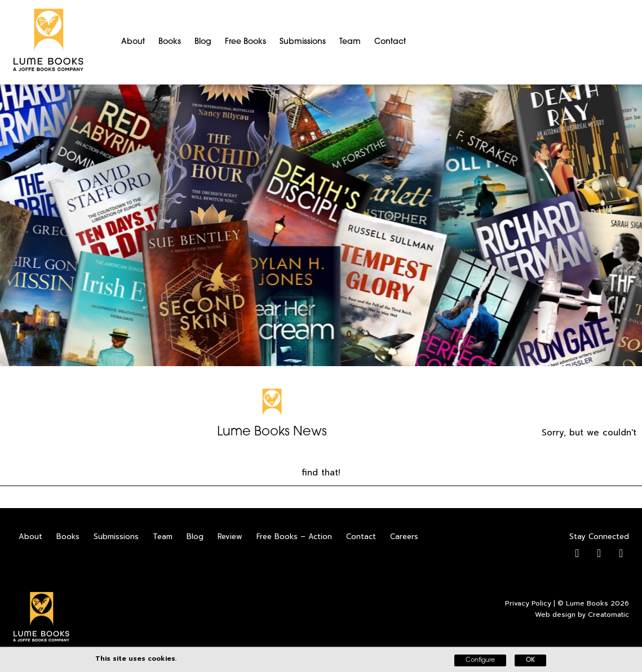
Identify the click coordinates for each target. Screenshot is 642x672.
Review (230, 537)
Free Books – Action (294, 537)
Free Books (245, 42)
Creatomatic (608, 615)
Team (350, 42)
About (133, 42)
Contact (390, 42)
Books (170, 42)
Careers (404, 537)
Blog (203, 42)
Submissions (303, 42)
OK (530, 660)
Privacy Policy (528, 603)
